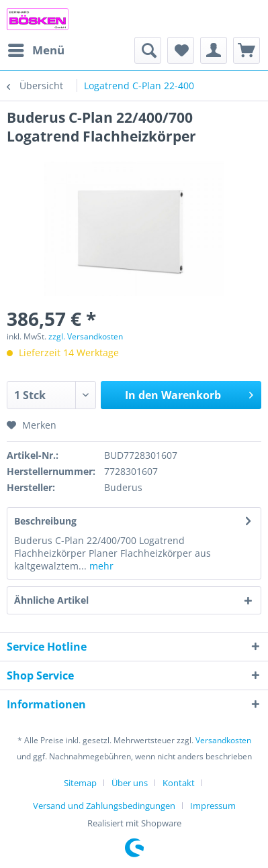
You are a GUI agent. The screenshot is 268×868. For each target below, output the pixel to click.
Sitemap (80, 783)
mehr (100, 566)
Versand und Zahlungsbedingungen (104, 806)
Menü (36, 49)
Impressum (213, 806)
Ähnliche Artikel (51, 600)
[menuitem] (36, 50)
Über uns (130, 783)
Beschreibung (45, 521)
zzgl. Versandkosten (86, 336)
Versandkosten (223, 740)
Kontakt (179, 783)
